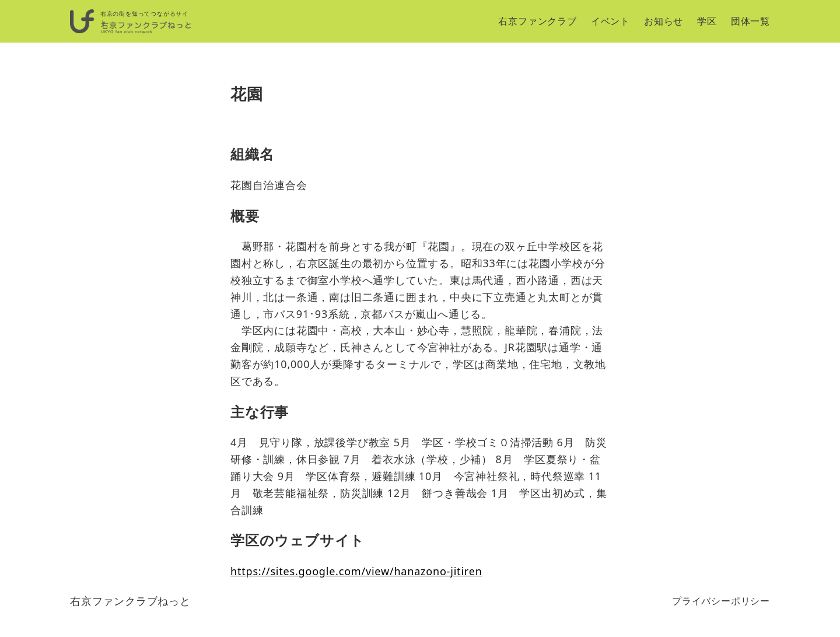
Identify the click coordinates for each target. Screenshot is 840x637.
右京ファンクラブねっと (130, 601)
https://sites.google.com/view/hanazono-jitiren (356, 571)
